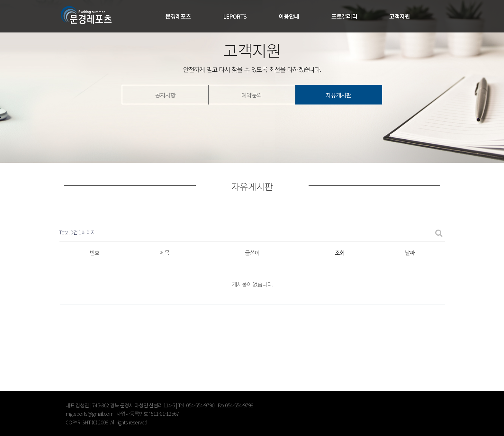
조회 (340, 253)
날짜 (410, 253)
